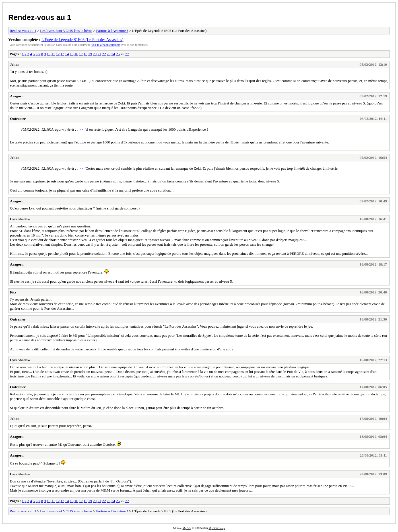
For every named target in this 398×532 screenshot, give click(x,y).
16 (76, 54)
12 (58, 54)
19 (90, 54)
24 (113, 54)
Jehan (15, 64)
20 (95, 54)
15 (72, 54)
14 (67, 54)
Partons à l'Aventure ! (112, 31)
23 (109, 54)
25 (118, 54)
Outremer (18, 119)
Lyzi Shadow (20, 219)
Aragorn (17, 96)
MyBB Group (217, 528)
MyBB (187, 528)
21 (99, 54)
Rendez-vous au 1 (40, 17)
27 (127, 54)
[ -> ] (81, 129)
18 (85, 54)
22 (104, 54)
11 (53, 54)
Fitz (13, 292)
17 (81, 54)
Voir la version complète (106, 45)
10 (49, 54)
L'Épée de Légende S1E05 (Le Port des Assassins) (83, 40)
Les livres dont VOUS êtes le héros (66, 31)
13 (62, 54)
